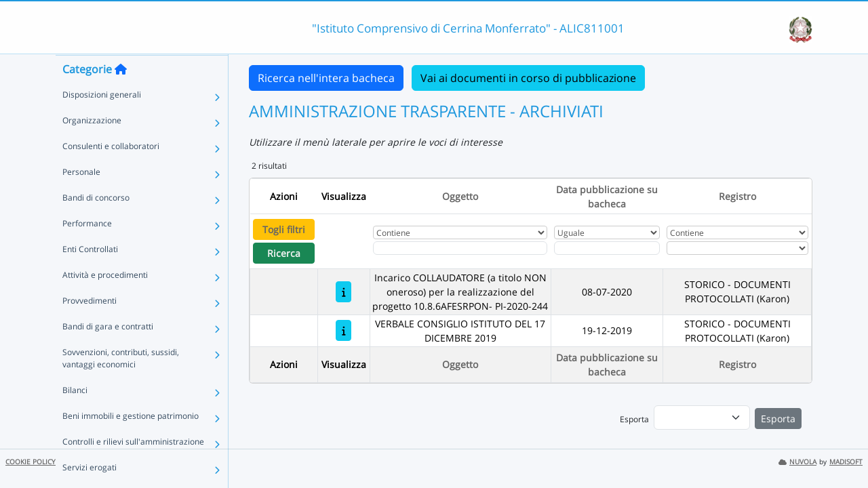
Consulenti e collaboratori (111, 172)
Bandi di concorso (96, 224)
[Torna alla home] (121, 96)
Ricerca (284, 253)
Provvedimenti (90, 327)
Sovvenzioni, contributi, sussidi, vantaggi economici (121, 385)
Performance (87, 250)
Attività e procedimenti (105, 301)
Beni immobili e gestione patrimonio (131, 442)
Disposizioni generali (102, 121)
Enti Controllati (90, 276)
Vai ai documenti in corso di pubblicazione (528, 78)
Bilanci (75, 416)
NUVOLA (797, 462)
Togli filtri (284, 229)
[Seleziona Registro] (737, 248)
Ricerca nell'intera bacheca (326, 78)
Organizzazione (92, 147)
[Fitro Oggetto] (460, 248)
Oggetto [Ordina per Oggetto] (460, 196)
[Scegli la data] (607, 248)
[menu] (702, 418)
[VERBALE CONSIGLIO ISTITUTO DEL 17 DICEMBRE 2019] (343, 330)
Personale (81, 198)
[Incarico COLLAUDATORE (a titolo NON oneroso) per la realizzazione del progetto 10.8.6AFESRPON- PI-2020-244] (343, 292)
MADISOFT (846, 462)
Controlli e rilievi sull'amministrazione (133, 468)
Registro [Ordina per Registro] (737, 196)
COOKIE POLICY (31, 462)
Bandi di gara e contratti (108, 353)
